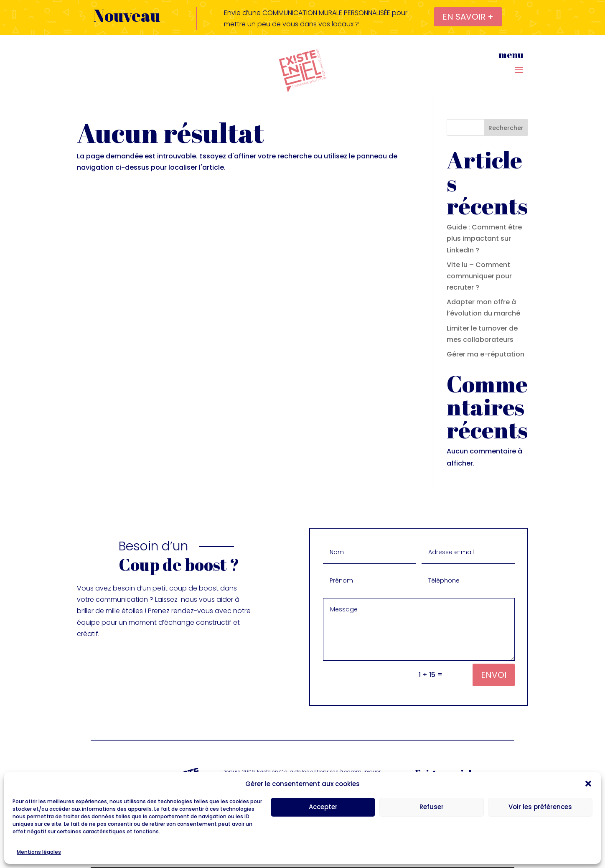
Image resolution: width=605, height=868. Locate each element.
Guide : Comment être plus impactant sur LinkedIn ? (484, 238)
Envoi (494, 675)
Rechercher (506, 128)
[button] (588, 784)
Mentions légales (39, 852)
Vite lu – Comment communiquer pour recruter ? (479, 276)
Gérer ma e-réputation (486, 354)
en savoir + (468, 17)
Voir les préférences (540, 807)
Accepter (323, 807)
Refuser (432, 807)
